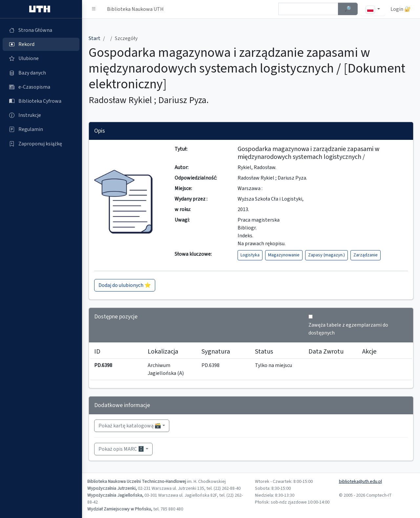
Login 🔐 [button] (401, 9)
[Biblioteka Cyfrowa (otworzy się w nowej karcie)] (41, 101)
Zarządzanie (366, 255)
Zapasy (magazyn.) (326, 255)
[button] (94, 9)
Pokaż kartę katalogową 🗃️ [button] (130, 426)
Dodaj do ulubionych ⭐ (125, 285)
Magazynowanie (284, 255)
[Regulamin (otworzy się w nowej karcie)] (41, 129)
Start (94, 38)
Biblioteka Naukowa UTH (135, 9)
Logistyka (250, 255)
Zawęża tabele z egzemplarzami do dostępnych (348, 329)
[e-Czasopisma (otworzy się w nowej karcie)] (41, 87)
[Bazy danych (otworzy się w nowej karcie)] (41, 73)
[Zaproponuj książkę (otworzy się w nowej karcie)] (41, 144)
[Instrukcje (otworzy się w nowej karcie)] (41, 115)
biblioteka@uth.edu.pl (360, 482)
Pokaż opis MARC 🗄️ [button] (121, 449)
